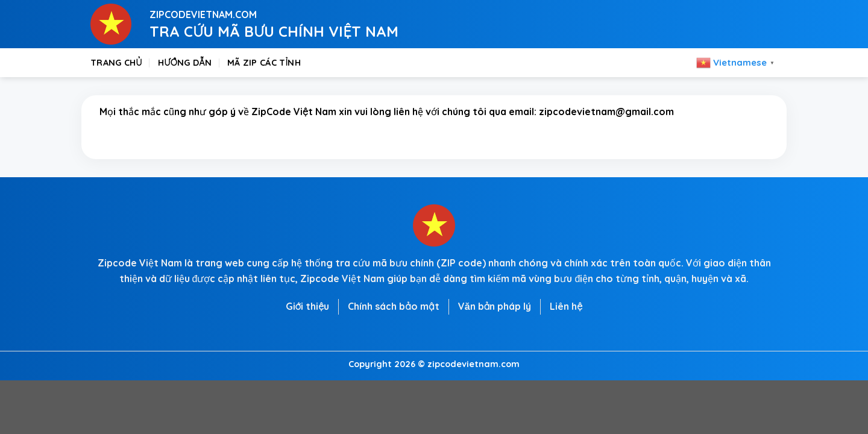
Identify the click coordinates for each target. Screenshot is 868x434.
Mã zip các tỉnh (264, 63)
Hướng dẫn (185, 63)
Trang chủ (116, 63)
